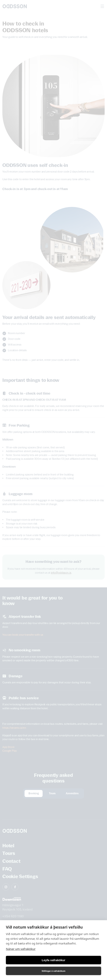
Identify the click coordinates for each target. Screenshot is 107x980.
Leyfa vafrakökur (53, 960)
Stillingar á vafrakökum (53, 971)
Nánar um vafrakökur (21, 949)
